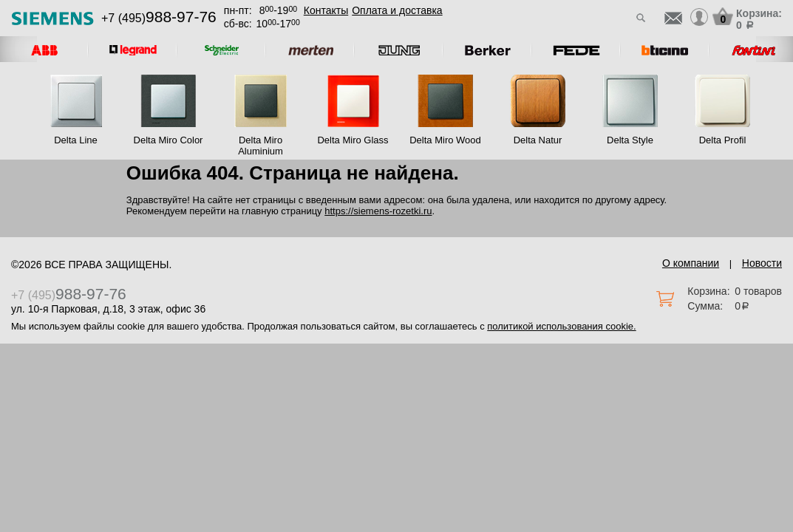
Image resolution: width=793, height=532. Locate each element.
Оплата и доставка (397, 10)
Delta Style (630, 140)
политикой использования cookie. (561, 326)
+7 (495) (159, 18)
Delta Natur (538, 140)
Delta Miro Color (169, 140)
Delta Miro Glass (353, 140)
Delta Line (76, 140)
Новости (762, 263)
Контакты (326, 10)
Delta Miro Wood (445, 140)
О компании (691, 263)
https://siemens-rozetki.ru (378, 211)
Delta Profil (723, 140)
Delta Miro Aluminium (261, 146)
